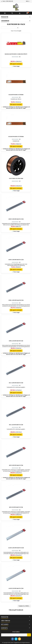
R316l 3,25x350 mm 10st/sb (16, 300)
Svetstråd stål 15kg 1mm (16, 178)
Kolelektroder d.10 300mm (16, 137)
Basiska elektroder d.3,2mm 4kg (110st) (16, 54)
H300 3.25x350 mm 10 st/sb (16, 260)
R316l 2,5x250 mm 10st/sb (16, 341)
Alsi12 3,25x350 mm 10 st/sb (16, 548)
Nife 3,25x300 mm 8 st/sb (16, 465)
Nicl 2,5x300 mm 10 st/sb (16, 425)
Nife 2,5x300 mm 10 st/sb (16, 507)
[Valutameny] (28, 1)
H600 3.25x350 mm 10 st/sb (16, 219)
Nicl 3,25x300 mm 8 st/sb (16, 383)
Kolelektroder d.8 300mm (16, 95)
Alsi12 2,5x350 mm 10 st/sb (16, 588)
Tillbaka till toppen (24, 606)
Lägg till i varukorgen (16, 64)
